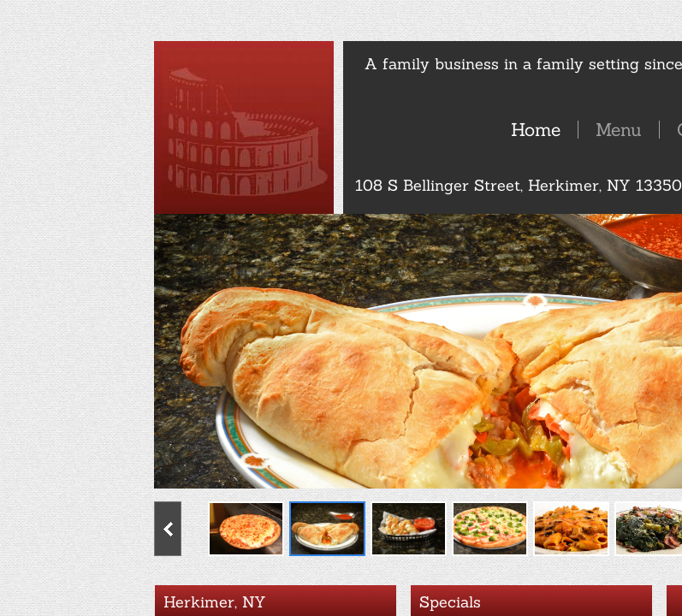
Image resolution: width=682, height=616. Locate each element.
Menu (619, 130)
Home (536, 130)
